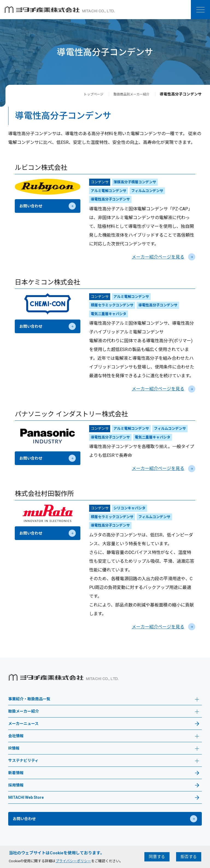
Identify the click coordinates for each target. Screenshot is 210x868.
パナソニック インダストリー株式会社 (71, 414)
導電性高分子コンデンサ (110, 199)
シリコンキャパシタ (129, 508)
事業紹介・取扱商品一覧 (104, 700)
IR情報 (104, 749)
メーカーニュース (23, 724)
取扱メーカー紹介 (104, 712)
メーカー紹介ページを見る (164, 257)
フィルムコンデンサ (147, 191)
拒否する (189, 857)
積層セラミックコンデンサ (112, 305)
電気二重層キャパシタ (109, 314)
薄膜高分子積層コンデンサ (135, 182)
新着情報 (16, 773)
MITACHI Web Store (26, 798)
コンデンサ (100, 182)
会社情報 (104, 737)
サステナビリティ (104, 761)
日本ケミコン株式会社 (47, 282)
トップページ (86, 94)
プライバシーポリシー (73, 861)
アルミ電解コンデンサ (109, 191)
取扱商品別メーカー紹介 (129, 94)
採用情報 (16, 785)
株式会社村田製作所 (44, 494)
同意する (157, 857)
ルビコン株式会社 (41, 168)
